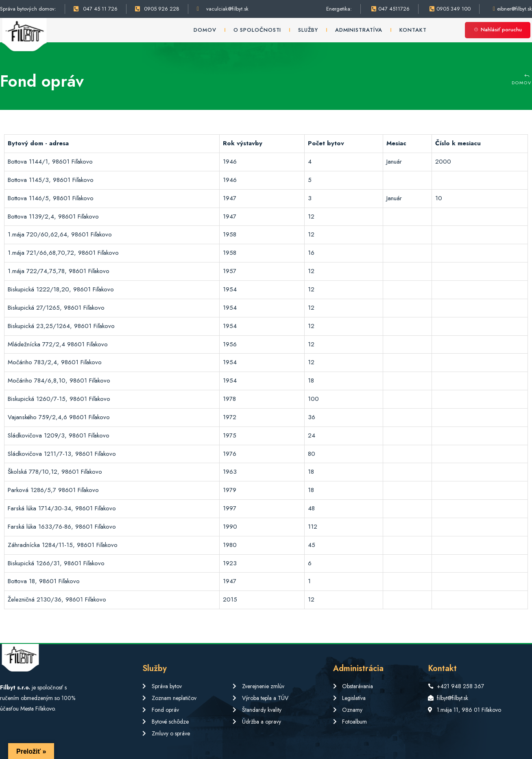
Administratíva (359, 30)
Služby (308, 30)
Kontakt (413, 30)
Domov (205, 30)
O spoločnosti (257, 30)
